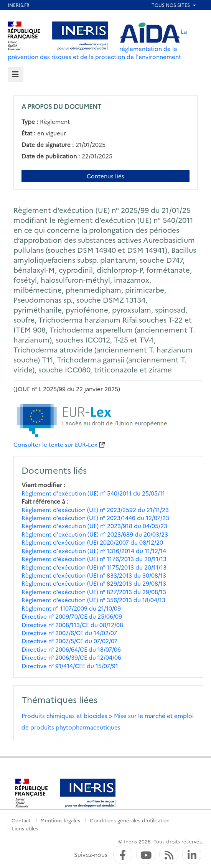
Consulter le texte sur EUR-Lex (55, 444)
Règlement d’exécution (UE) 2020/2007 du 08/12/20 (92, 542)
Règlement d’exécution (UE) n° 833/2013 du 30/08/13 (94, 575)
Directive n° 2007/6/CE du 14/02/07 (69, 633)
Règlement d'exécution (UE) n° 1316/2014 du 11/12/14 (94, 551)
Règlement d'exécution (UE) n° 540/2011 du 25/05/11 (93, 493)
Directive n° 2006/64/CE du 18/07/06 (71, 649)
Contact (21, 820)
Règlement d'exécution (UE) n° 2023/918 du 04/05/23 (94, 526)
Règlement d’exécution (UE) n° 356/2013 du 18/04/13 (93, 600)
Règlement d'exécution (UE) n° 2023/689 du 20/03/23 (95, 534)
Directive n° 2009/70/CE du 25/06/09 (72, 616)
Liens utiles (25, 828)
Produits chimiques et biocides (64, 716)
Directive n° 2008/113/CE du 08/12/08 (72, 625)
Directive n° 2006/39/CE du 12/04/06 (71, 657)
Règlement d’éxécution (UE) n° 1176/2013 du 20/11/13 (94, 559)
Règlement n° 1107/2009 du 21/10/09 (71, 608)
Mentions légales (60, 820)
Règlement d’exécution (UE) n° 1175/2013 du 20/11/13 (94, 567)
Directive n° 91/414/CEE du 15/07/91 (70, 666)
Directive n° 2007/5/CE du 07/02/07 (69, 641)
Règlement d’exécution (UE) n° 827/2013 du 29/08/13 (94, 592)
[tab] (16, 75)
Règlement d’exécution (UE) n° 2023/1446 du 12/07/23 (95, 518)
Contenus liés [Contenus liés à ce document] (105, 176)
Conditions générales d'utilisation (130, 820)
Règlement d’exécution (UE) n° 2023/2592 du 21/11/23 (95, 510)
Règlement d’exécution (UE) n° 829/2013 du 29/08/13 (94, 583)
